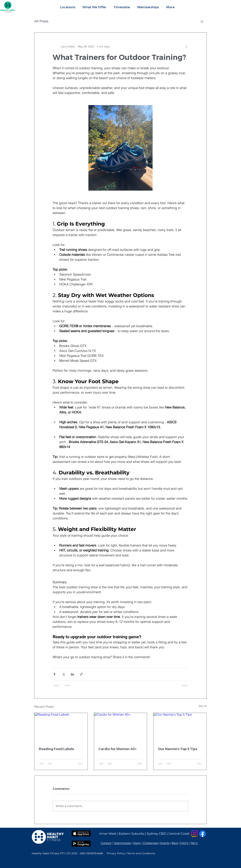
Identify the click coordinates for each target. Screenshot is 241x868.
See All (203, 706)
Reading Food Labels (56, 749)
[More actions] (186, 47)
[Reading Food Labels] (61, 728)
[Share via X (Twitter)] (63, 674)
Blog (175, 843)
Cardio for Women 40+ (118, 749)
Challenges (150, 843)
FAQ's (184, 843)
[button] (94, 7)
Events (165, 843)
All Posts (41, 21)
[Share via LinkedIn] (72, 674)
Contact (106, 843)
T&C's (194, 843)
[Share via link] (81, 674)
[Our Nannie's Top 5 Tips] (180, 728)
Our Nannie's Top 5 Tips (178, 749)
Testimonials (122, 843)
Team (137, 843)
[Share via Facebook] (54, 674)
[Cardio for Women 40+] (121, 728)
